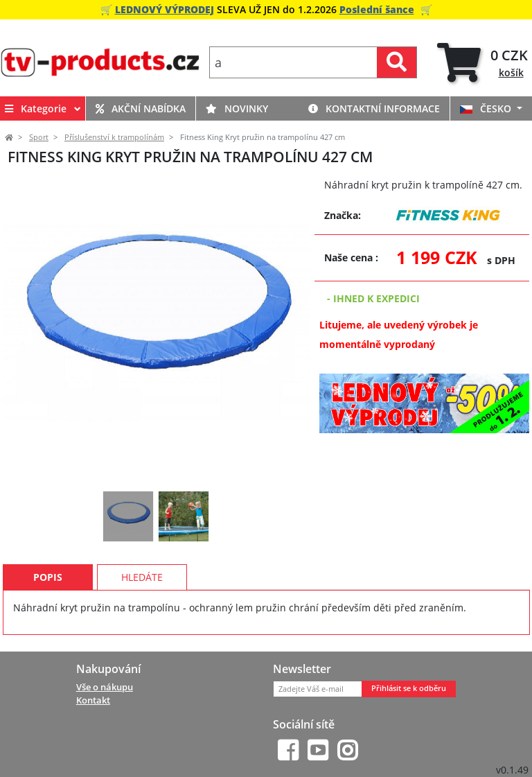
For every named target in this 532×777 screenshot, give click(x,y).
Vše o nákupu (105, 687)
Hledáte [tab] (142, 577)
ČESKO (487, 108)
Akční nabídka (141, 108)
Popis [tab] (48, 577)
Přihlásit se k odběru (409, 688)
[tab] (484, 63)
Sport (39, 137)
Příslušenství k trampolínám (114, 137)
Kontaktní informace (374, 108)
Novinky (237, 108)
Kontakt (93, 700)
